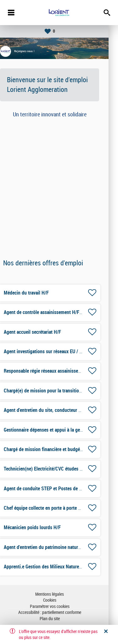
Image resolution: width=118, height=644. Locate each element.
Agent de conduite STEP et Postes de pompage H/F (64, 489)
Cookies (59, 600)
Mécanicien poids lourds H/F (42, 527)
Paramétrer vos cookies (59, 607)
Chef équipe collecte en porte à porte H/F (54, 508)
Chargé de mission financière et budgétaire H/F (60, 449)
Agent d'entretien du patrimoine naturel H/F (56, 547)
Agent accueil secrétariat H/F (42, 332)
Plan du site (59, 619)
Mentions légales (59, 594)
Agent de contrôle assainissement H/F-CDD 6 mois (64, 312)
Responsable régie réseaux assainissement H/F (60, 371)
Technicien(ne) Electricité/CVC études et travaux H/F (65, 469)
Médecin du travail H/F (36, 293)
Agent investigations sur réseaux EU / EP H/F (58, 351)
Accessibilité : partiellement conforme (59, 612)
